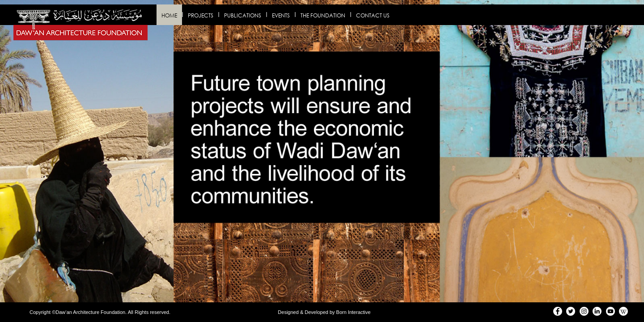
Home (169, 15)
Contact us (373, 15)
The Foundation (323, 15)
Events (281, 15)
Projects (201, 15)
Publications (243, 15)
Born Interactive (354, 312)
